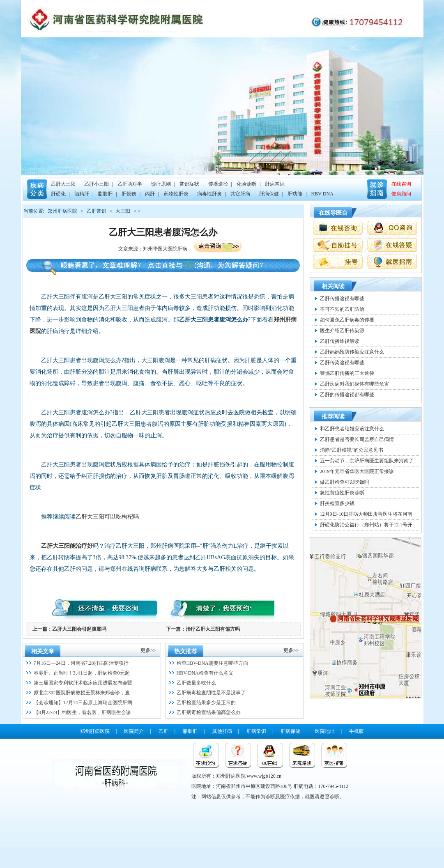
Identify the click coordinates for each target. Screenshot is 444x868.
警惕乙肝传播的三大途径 (347, 373)
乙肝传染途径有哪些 (342, 363)
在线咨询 (401, 184)
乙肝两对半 (130, 184)
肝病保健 (269, 194)
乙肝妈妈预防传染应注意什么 (352, 352)
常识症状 (189, 184)
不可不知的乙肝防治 (342, 309)
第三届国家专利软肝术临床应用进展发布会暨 (83, 683)
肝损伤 (129, 194)
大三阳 (123, 211)
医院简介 (134, 731)
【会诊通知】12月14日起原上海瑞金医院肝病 (83, 703)
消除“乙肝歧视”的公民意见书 (352, 450)
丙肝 (150, 194)
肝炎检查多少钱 (337, 503)
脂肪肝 (105, 194)
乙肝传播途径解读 (340, 341)
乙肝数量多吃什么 (196, 683)
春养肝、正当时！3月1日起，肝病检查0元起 (82, 673)
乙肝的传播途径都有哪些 (347, 395)
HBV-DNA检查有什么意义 (205, 673)
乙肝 (163, 731)
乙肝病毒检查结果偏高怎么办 (209, 712)
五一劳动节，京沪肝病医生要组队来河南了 (367, 461)
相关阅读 (333, 286)
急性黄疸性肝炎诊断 (342, 493)
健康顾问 (401, 194)
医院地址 (325, 731)
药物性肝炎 (176, 194)
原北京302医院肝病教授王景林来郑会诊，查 (82, 693)
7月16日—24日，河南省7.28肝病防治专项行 (81, 663)
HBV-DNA (322, 194)
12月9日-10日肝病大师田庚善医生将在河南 (366, 514)
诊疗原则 (161, 184)
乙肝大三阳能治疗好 (67, 546)
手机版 (357, 731)
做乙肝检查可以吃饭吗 (345, 482)
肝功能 (295, 194)
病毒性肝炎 (209, 194)
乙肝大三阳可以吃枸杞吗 (107, 517)
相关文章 (43, 651)
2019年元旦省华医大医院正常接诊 (357, 471)
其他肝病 (222, 731)
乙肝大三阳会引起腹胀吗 (79, 629)
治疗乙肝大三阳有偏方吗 (213, 629)
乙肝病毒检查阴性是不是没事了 (211, 693)
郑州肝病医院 (62, 211)
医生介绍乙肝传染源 (342, 331)
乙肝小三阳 (97, 184)
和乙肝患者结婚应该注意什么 (352, 429)
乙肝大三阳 (63, 184)
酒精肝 (82, 194)
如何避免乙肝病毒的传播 (347, 320)
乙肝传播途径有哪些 (342, 299)
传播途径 (218, 184)
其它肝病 (240, 194)
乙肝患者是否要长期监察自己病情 (357, 439)
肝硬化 (58, 194)
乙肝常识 (97, 211)
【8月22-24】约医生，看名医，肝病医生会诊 (83, 712)
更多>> (148, 650)
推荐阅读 (333, 417)
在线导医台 (333, 213)
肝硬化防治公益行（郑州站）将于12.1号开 (366, 525)
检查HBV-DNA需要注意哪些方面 (212, 663)
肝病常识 (275, 184)
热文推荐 (186, 651)
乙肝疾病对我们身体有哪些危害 (354, 384)
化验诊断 (246, 184)
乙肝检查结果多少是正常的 (206, 703)
